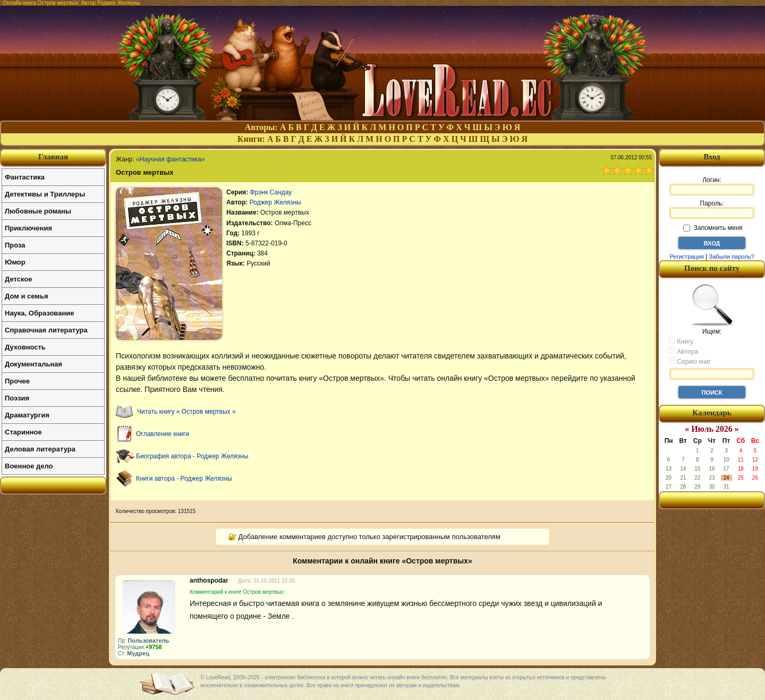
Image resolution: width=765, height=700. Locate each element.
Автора (683, 351)
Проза (15, 245)
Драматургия (27, 415)
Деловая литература (40, 449)
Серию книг (690, 361)
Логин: (712, 186)
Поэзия (17, 398)
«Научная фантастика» (171, 159)
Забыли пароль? (732, 257)
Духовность (25, 347)
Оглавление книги (163, 434)
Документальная (33, 364)
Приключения (28, 228)
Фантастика (25, 177)
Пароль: (712, 209)
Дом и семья (27, 296)
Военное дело (29, 466)
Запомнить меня (713, 228)
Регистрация (686, 257)
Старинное (23, 432)
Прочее (17, 381)
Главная (53, 157)
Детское (18, 279)
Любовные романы (38, 211)
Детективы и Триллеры (45, 194)
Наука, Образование (39, 313)
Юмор (15, 262)
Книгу (681, 341)
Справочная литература (46, 330)
